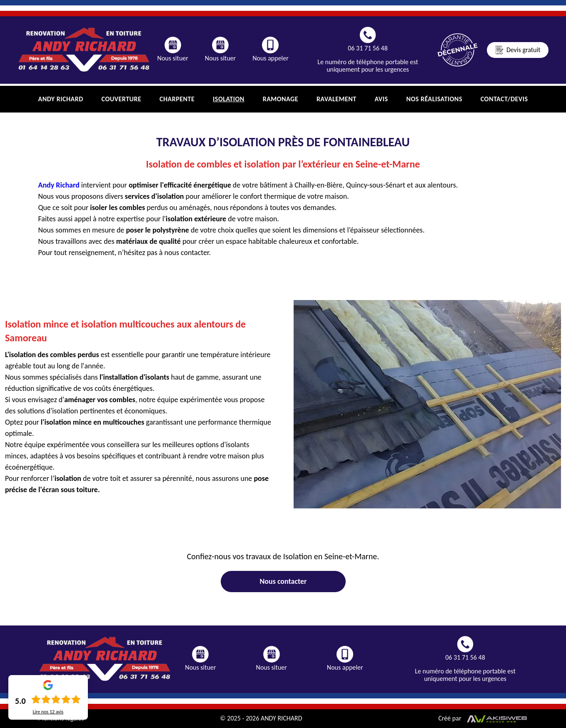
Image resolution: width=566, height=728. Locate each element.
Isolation (229, 99)
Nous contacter (283, 581)
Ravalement (337, 99)
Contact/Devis (504, 99)
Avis (381, 99)
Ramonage (281, 99)
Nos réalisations (434, 99)
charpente (177, 99)
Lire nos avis (48, 712)
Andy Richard (61, 99)
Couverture (122, 99)
